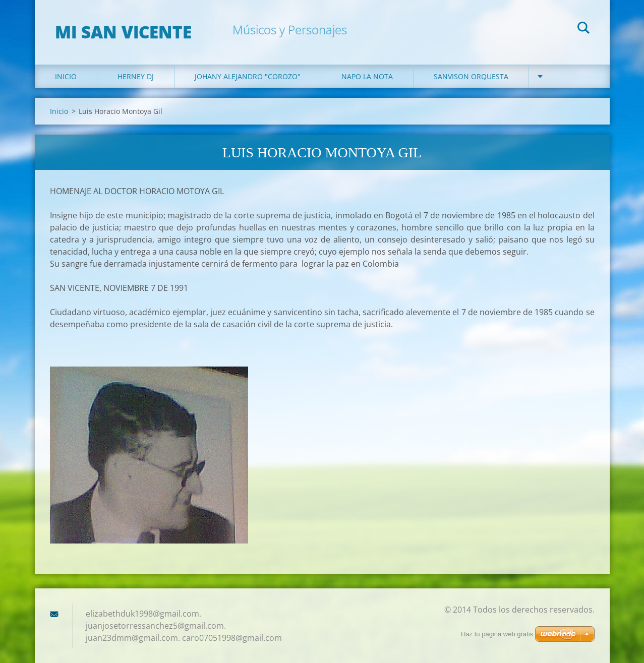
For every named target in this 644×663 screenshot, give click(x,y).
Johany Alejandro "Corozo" (248, 76)
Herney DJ (136, 76)
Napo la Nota (367, 76)
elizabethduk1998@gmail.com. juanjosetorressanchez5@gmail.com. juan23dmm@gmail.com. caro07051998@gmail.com (184, 626)
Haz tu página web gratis (497, 634)
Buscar (583, 29)
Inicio (66, 76)
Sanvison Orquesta (471, 76)
